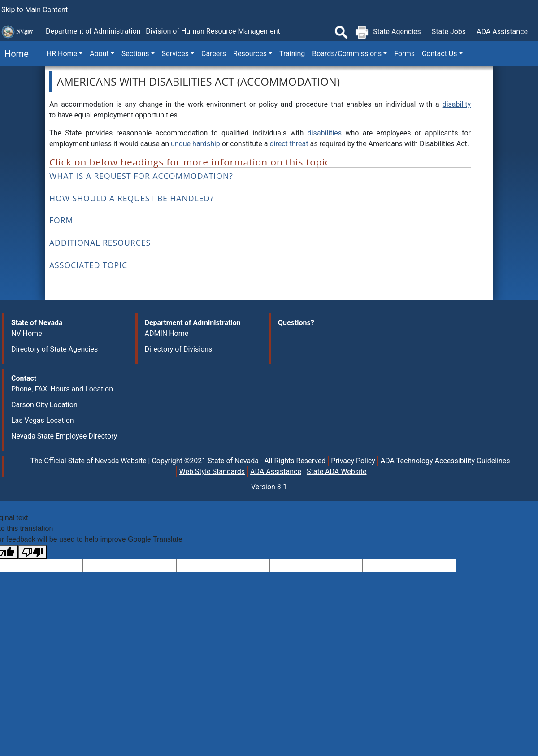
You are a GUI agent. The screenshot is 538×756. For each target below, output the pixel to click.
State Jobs (449, 32)
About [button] (99, 54)
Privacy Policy (353, 461)
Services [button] (175, 54)
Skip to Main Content (35, 10)
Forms (404, 54)
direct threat (289, 144)
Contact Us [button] (440, 54)
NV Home (27, 333)
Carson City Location (44, 405)
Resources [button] (250, 54)
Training (292, 54)
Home (14, 54)
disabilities (325, 133)
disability (457, 104)
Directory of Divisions (178, 349)
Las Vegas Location (43, 420)
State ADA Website (337, 471)
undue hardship (195, 144)
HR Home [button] (62, 54)
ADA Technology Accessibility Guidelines (445, 461)
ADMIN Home (166, 333)
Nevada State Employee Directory (64, 436)
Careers (214, 54)
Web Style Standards (212, 471)
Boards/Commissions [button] (347, 54)
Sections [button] (135, 54)
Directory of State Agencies (54, 349)
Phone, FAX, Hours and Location (62, 389)
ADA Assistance (502, 32)
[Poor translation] (33, 552)
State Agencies (397, 32)
